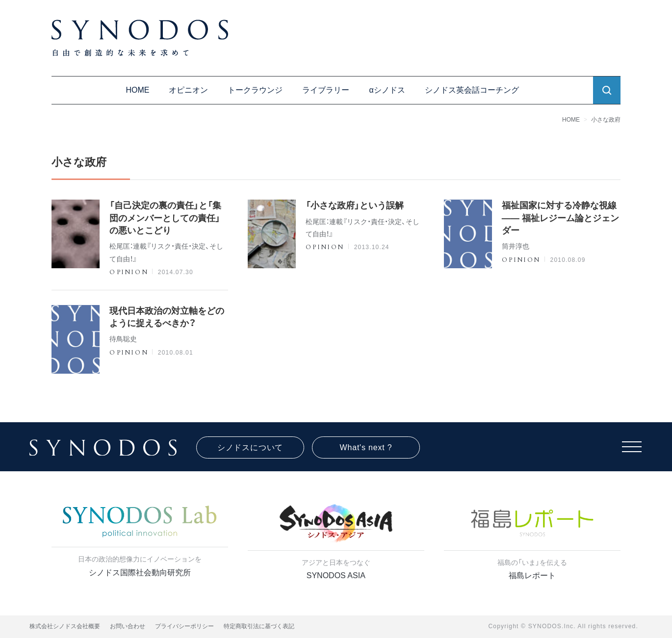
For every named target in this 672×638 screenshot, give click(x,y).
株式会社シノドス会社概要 (65, 626)
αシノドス (387, 90)
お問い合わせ (128, 626)
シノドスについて (250, 447)
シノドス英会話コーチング (472, 90)
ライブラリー (326, 90)
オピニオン (188, 90)
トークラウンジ (255, 90)
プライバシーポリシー (184, 626)
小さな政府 (606, 120)
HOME (137, 90)
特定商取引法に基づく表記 (259, 626)
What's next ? (366, 447)
